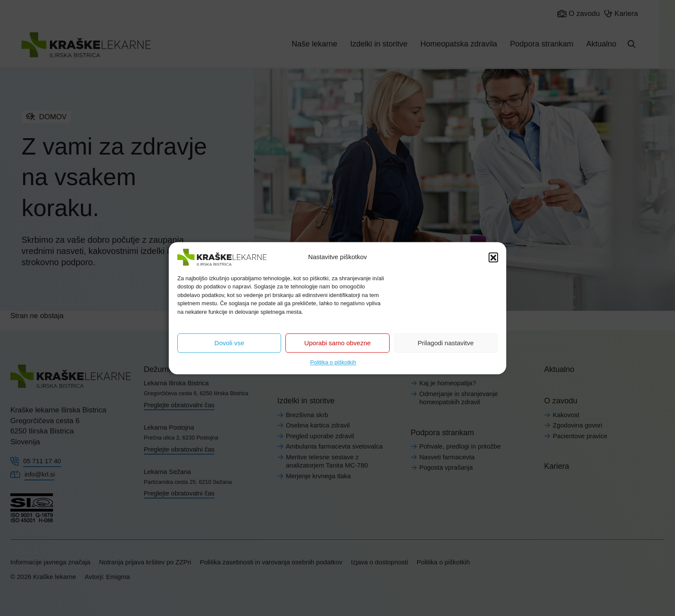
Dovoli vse (229, 343)
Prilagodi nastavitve (446, 343)
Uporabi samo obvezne (337, 343)
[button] (493, 257)
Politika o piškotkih (333, 362)
